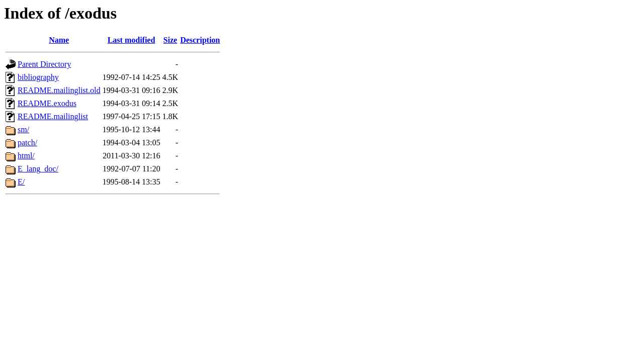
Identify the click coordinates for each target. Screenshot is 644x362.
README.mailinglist (53, 116)
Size (171, 40)
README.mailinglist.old (59, 90)
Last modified (132, 40)
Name (59, 40)
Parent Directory (44, 64)
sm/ (23, 129)
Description (200, 40)
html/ (26, 156)
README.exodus (47, 103)
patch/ (27, 143)
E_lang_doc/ (38, 169)
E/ (21, 182)
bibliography (38, 77)
